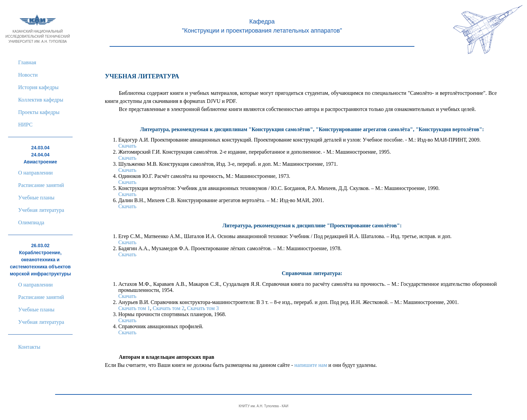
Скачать (127, 146)
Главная (27, 62)
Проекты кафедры (39, 112)
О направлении (35, 173)
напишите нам (311, 365)
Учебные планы (36, 198)
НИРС (25, 125)
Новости (28, 75)
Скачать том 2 (168, 308)
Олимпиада (31, 222)
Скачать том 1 (134, 308)
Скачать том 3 (203, 308)
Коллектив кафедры (41, 100)
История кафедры (38, 87)
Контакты (29, 347)
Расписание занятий (41, 185)
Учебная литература (41, 210)
